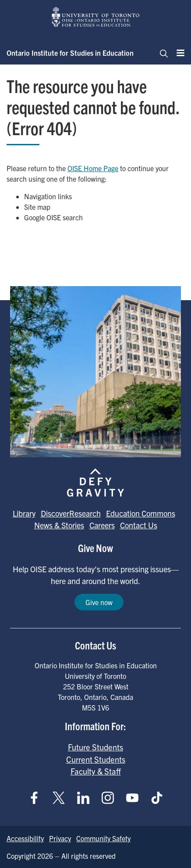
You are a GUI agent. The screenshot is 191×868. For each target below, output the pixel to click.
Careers (102, 525)
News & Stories (59, 525)
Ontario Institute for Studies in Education (70, 53)
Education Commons (141, 513)
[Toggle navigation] (161, 53)
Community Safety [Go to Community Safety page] (103, 838)
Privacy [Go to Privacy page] (60, 838)
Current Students (96, 759)
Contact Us (139, 525)
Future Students (95, 747)
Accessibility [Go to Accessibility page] (25, 838)
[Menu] (178, 53)
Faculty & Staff (96, 771)
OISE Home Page (93, 168)
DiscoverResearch (71, 513)
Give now (99, 602)
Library (24, 513)
